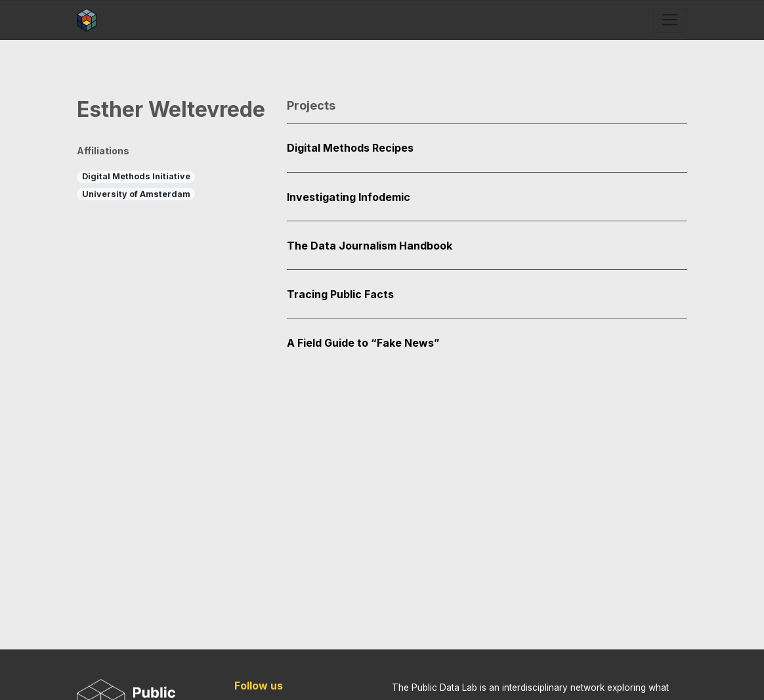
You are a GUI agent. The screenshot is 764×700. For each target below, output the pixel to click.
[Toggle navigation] (670, 20)
